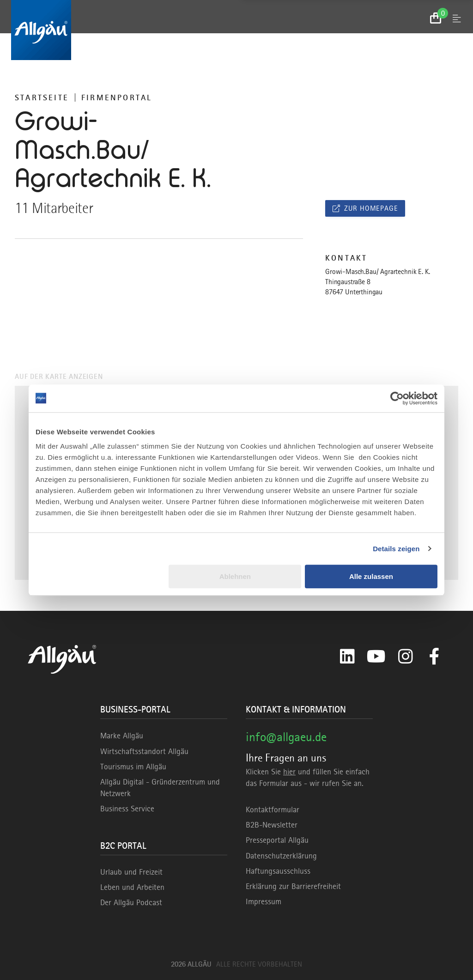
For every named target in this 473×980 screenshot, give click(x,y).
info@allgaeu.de (286, 737)
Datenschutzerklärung (281, 856)
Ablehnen (235, 576)
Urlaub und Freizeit (131, 872)
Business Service (127, 809)
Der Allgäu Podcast (131, 902)
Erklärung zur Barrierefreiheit (293, 886)
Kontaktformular (273, 810)
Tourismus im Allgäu (133, 767)
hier (289, 772)
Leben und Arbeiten (132, 887)
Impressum (264, 901)
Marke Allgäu (122, 736)
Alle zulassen (371, 576)
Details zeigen (396, 549)
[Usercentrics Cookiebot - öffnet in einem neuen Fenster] (397, 398)
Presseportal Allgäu (277, 840)
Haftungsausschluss (278, 871)
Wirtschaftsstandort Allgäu (144, 751)
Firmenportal (117, 97)
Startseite (42, 97)
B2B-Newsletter (272, 825)
